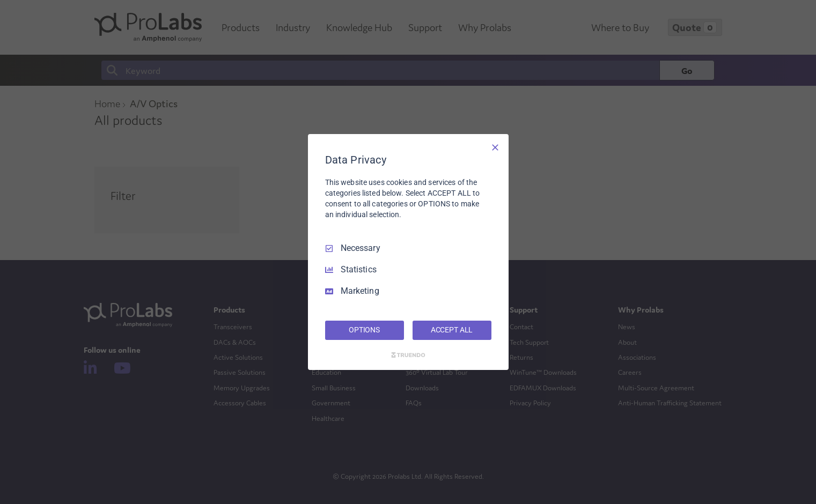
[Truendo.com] (408, 355)
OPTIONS (364, 330)
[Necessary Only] (495, 147)
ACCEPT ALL (452, 330)
